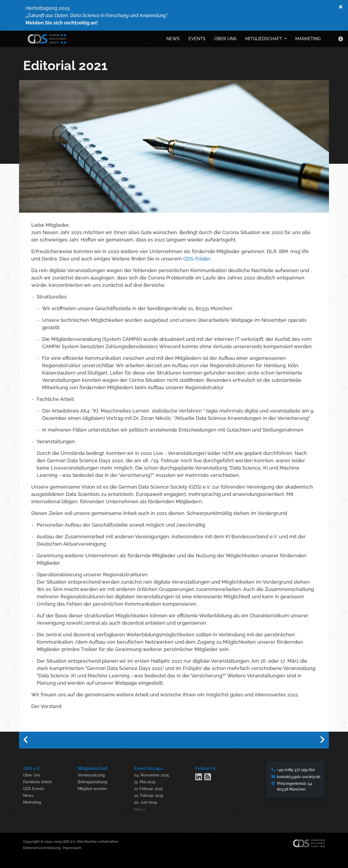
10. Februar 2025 (149, 794)
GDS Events (34, 787)
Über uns (225, 38)
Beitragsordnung (93, 781)
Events (197, 38)
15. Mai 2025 (145, 781)
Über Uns (32, 774)
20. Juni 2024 (145, 801)
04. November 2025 (152, 774)
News (173, 38)
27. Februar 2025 (148, 787)
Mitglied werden (92, 787)
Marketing (308, 38)
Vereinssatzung (91, 774)
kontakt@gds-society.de (299, 776)
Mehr (139, 809)
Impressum (72, 847)
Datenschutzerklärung (42, 847)
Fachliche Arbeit (37, 781)
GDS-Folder (197, 258)
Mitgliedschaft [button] (264, 38)
